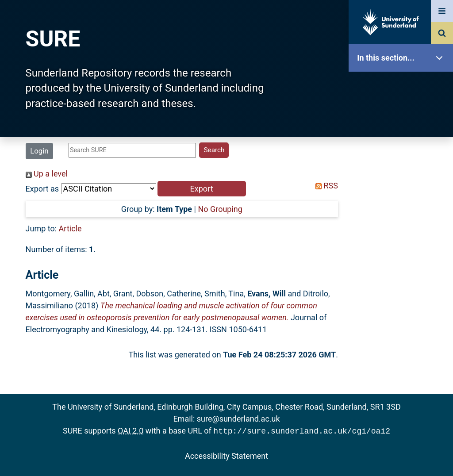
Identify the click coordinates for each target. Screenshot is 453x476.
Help (403, 310)
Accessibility (403, 338)
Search (403, 198)
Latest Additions (403, 226)
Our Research (403, 114)
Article (70, 228)
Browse (403, 170)
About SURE (403, 142)
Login (39, 151)
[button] (202, 189)
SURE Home (403, 86)
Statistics (403, 254)
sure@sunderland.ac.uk (238, 419)
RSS (325, 186)
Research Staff (403, 282)
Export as (42, 189)
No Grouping (220, 209)
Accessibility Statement (226, 455)
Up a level (47, 174)
